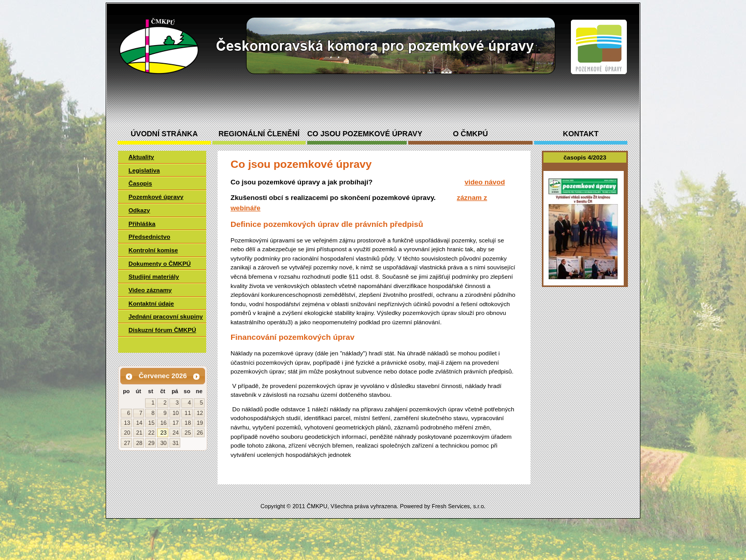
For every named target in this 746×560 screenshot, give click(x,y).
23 (163, 433)
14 (139, 423)
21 (139, 433)
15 (151, 423)
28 (139, 443)
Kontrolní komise (153, 250)
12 (200, 413)
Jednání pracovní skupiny (166, 316)
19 (200, 423)
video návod (485, 182)
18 (188, 423)
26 (200, 433)
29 (151, 443)
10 (176, 413)
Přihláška (142, 224)
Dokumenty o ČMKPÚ (160, 263)
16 (163, 423)
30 (163, 443)
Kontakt (581, 134)
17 (176, 423)
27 (127, 443)
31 (176, 443)
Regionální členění (259, 134)
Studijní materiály (154, 276)
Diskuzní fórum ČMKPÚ (162, 330)
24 (176, 433)
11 (188, 413)
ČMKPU (317, 506)
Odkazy (139, 210)
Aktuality (141, 157)
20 (127, 433)
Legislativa (144, 170)
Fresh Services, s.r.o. (458, 506)
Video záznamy (150, 290)
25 (188, 433)
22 (151, 433)
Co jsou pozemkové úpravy (357, 134)
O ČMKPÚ (470, 134)
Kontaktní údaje (151, 303)
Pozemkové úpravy (156, 197)
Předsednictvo (149, 236)
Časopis (140, 183)
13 (127, 423)
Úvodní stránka (164, 134)
